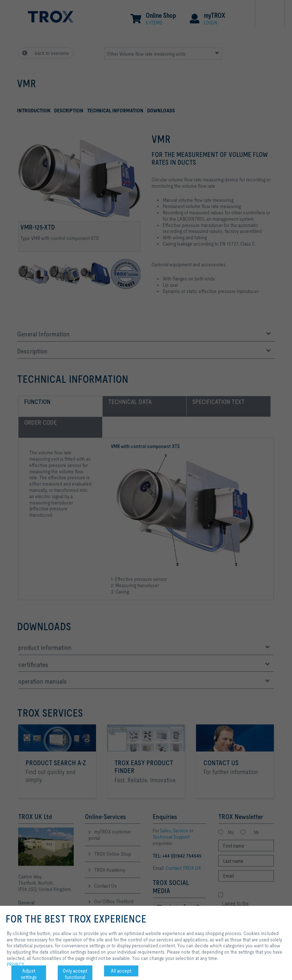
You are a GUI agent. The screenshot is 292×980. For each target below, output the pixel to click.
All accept (121, 971)
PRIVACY (16, 964)
